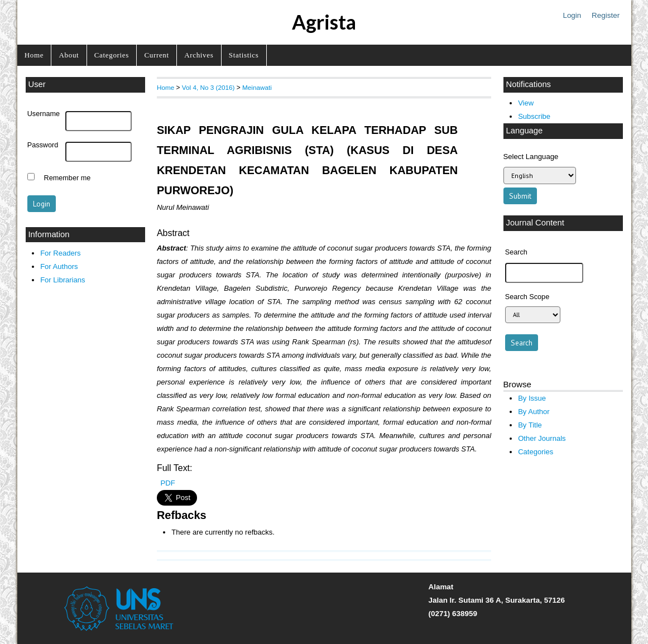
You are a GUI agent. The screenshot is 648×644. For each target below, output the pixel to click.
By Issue (532, 398)
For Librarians (63, 280)
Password (43, 145)
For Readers (60, 253)
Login (572, 15)
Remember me (68, 178)
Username (44, 114)
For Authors (59, 266)
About (69, 55)
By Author (534, 412)
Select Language (531, 157)
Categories (112, 55)
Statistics (244, 55)
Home (34, 55)
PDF (167, 483)
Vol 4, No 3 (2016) (208, 87)
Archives (199, 55)
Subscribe (534, 116)
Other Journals (542, 438)
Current (156, 55)
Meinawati (257, 87)
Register (606, 15)
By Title (530, 425)
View (526, 103)
